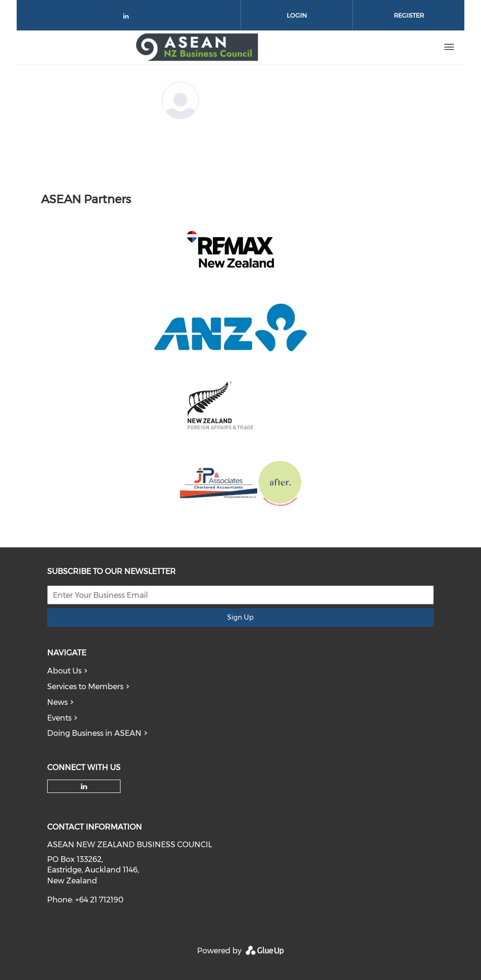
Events (59, 718)
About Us (64, 671)
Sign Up (240, 617)
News (57, 702)
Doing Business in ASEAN (94, 733)
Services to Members (85, 687)
